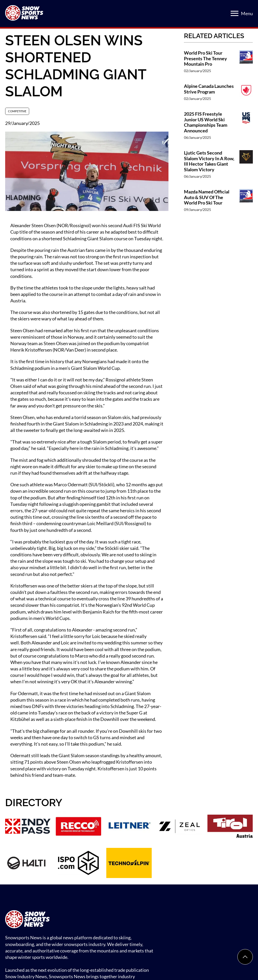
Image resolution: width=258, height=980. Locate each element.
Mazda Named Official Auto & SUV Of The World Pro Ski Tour (207, 197)
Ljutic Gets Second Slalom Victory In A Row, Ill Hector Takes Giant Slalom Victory (209, 161)
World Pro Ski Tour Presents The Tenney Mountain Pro (205, 58)
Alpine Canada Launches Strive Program (209, 89)
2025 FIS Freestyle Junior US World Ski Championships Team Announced (206, 122)
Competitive (17, 111)
